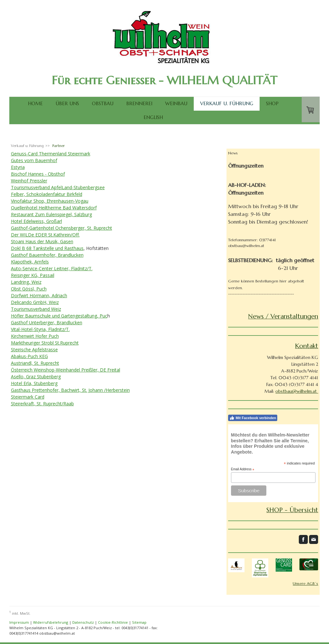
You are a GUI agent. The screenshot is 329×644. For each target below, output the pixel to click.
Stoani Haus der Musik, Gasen (42, 241)
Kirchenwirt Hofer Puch (35, 336)
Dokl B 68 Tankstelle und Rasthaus (47, 248)
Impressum (19, 622)
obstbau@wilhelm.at (297, 391)
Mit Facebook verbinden (253, 418)
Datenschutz (83, 622)
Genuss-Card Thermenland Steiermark (51, 154)
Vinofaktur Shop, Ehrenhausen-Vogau (50, 201)
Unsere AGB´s (305, 583)
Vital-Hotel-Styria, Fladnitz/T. (40, 329)
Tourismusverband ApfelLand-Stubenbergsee (58, 187)
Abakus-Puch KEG (29, 356)
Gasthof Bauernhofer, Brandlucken (47, 255)
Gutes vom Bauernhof (34, 160)
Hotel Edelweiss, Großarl (36, 221)
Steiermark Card (28, 397)
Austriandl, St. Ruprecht (35, 363)
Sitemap (139, 622)
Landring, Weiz (26, 282)
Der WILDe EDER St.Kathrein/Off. (45, 235)
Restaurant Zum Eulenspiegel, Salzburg (51, 214)
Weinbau (176, 103)
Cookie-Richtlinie (113, 622)
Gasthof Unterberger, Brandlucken (47, 322)
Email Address (243, 469)
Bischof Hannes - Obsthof (38, 174)
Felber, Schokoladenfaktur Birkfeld (47, 194)
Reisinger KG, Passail (33, 275)
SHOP (272, 103)
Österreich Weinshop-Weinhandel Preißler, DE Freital (66, 370)
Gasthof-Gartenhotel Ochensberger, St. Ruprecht (62, 228)
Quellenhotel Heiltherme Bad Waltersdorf (54, 208)
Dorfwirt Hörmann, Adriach (39, 295)
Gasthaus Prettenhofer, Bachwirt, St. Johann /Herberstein (70, 390)
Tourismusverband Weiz (36, 309)
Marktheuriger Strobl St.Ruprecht (45, 343)
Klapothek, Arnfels (30, 262)
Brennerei (139, 103)
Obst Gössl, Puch (29, 289)
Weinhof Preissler (29, 181)
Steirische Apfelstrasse (34, 350)
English (153, 117)
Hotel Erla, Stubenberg (34, 383)
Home (35, 103)
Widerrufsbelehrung (51, 622)
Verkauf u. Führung (227, 103)
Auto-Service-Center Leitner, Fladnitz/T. (52, 268)
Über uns (67, 103)
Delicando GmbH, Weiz (35, 302)
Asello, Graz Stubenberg (36, 377)
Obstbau (103, 103)
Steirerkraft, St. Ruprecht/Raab (42, 404)
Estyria (18, 167)
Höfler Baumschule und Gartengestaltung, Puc (59, 316)
